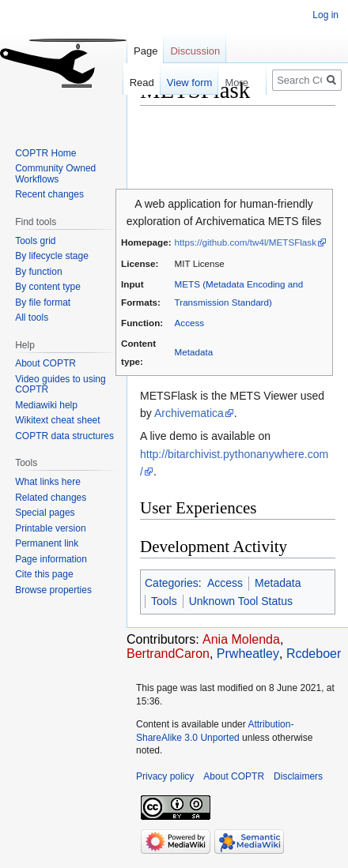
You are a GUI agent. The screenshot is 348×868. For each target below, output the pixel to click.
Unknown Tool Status (241, 601)
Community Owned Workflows (55, 174)
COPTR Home (45, 153)
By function (38, 272)
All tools (32, 318)
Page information (51, 559)
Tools (164, 601)
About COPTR (45, 363)
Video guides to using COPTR (61, 385)
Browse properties (53, 590)
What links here (48, 482)
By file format (43, 302)
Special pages (45, 513)
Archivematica (189, 413)
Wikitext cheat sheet (57, 420)
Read (134, 83)
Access (190, 323)
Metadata (194, 352)
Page (146, 51)
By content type (48, 287)
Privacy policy (165, 776)
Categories (172, 583)
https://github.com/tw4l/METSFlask (246, 242)
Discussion (195, 51)
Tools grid (35, 241)
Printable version (50, 528)
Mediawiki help (46, 405)
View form (182, 83)
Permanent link (47, 543)
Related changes (51, 498)
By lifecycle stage (52, 256)
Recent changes (49, 194)
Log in (325, 15)
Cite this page (44, 574)
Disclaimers (298, 776)
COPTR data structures (64, 436)
